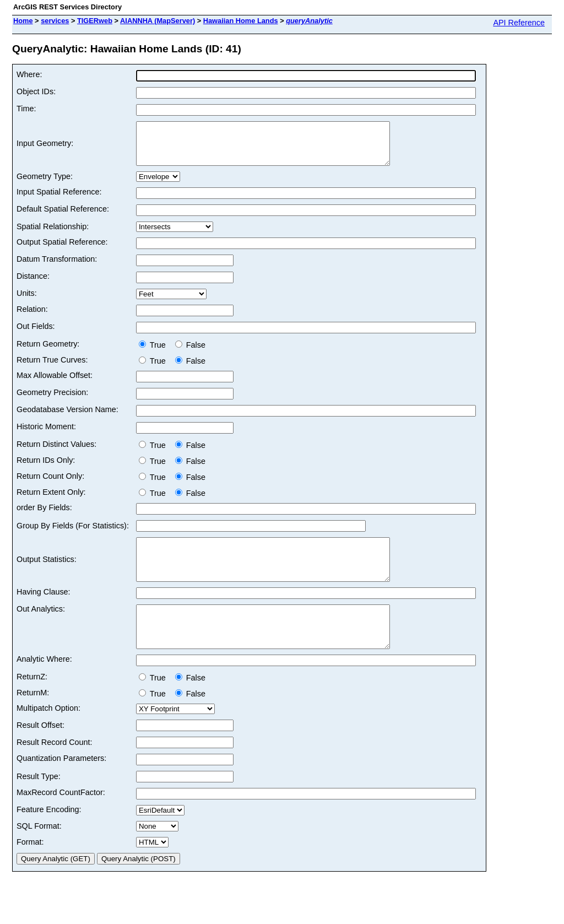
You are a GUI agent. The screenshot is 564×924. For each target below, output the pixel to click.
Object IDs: (36, 91)
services (55, 21)
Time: (26, 109)
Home (23, 21)
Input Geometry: (45, 148)
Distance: (33, 284)
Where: (29, 74)
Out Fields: (36, 334)
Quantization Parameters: (61, 783)
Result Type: (39, 801)
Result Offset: (40, 750)
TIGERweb (95, 21)
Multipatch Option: (48, 733)
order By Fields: (44, 516)
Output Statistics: (47, 572)
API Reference (519, 23)
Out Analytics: (41, 625)
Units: (27, 301)
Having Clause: (44, 608)
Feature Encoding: (49, 834)
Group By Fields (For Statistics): (73, 534)
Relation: (32, 317)
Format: (30, 867)
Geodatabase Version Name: (67, 418)
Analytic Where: (44, 684)
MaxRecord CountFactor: (61, 817)
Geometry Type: (45, 185)
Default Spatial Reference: (63, 217)
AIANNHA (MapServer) (158, 21)
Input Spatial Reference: (59, 200)
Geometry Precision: (52, 401)
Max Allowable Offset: (55, 383)
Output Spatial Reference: (62, 250)
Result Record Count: (55, 767)
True (154, 353)
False (190, 353)
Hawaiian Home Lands (241, 21)
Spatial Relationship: (53, 235)
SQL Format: (39, 851)
